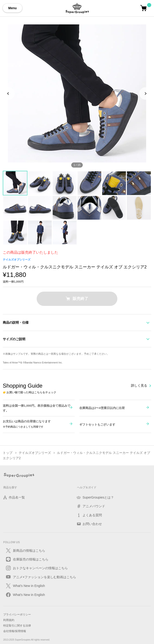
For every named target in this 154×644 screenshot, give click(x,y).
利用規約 (9, 620)
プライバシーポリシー (17, 615)
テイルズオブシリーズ (17, 260)
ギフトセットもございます (97, 424)
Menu (13, 8)
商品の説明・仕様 (16, 322)
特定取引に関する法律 (17, 626)
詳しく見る (139, 386)
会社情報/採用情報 (15, 631)
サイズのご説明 (14, 339)
